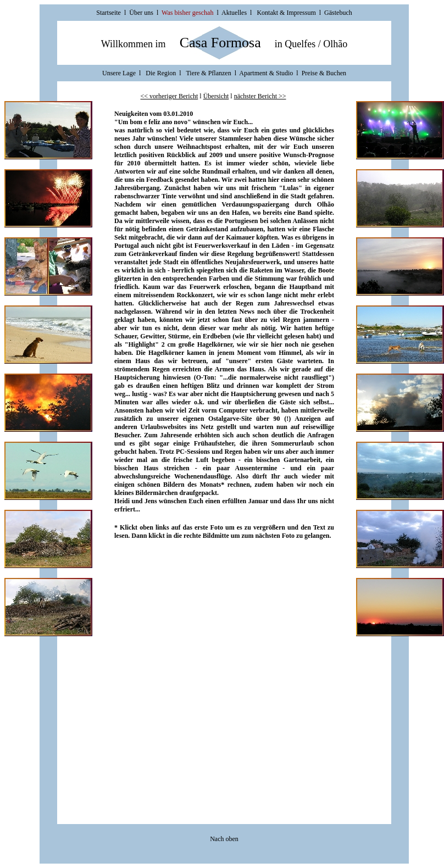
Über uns (141, 13)
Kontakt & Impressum (286, 13)
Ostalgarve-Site (230, 419)
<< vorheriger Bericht (169, 96)
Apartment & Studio (266, 73)
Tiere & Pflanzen (208, 73)
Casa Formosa (220, 43)
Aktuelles (234, 13)
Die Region (161, 73)
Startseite (109, 13)
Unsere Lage (120, 73)
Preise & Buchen (324, 73)
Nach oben (224, 839)
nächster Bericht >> (260, 96)
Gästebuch (338, 13)
